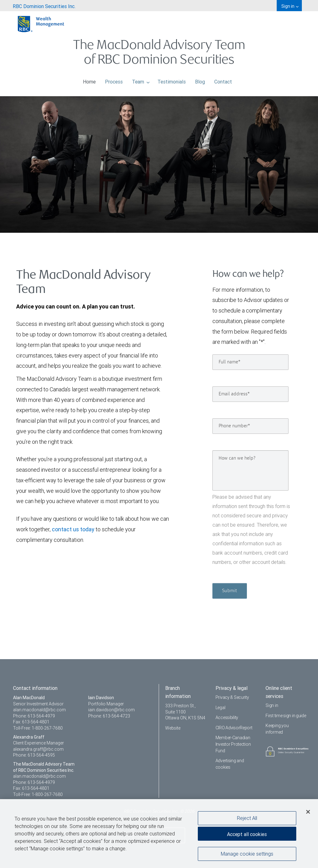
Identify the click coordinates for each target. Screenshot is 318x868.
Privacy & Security (232, 697)
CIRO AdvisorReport (234, 728)
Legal (220, 708)
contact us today (73, 529)
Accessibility (227, 717)
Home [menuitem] (89, 80)
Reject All (247, 820)
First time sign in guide (286, 716)
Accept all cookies (247, 836)
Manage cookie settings (247, 855)
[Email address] (250, 394)
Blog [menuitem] (200, 80)
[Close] (308, 813)
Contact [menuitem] (223, 80)
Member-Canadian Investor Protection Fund (233, 744)
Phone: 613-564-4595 (34, 755)
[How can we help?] (250, 470)
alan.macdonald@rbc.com (39, 710)
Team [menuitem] (141, 80)
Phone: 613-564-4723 (109, 716)
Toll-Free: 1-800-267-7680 (38, 728)
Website (173, 728)
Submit (230, 591)
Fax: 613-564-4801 (31, 722)
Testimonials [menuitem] (172, 80)
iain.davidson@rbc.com (111, 710)
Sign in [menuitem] (290, 6)
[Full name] (250, 362)
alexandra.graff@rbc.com (38, 749)
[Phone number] (250, 426)
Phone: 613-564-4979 (34, 716)
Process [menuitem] (114, 80)
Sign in (272, 705)
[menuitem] (44, 6)
